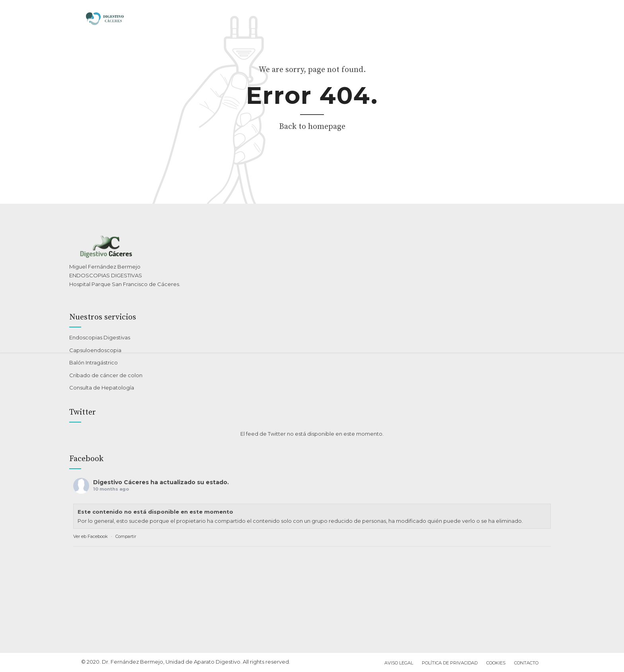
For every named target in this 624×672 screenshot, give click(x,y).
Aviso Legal (399, 663)
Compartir (126, 536)
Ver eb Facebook (91, 536)
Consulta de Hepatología (102, 388)
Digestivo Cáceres (121, 482)
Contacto (526, 663)
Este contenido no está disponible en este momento (155, 512)
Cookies (496, 663)
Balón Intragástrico (94, 362)
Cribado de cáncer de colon (106, 375)
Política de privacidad (450, 663)
